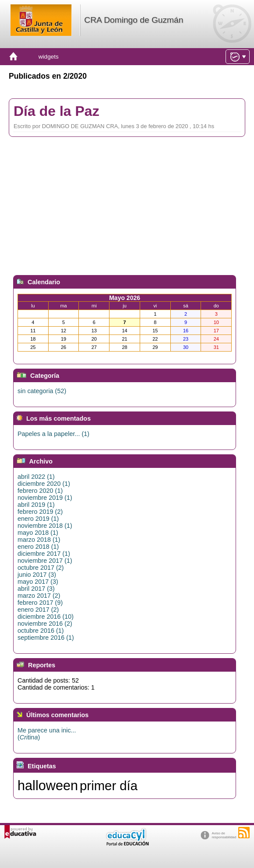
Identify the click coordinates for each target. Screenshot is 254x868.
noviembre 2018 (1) (45, 526)
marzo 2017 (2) (39, 596)
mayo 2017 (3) (38, 582)
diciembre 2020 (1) (44, 484)
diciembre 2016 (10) (46, 617)
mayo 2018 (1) (38, 533)
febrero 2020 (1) (40, 491)
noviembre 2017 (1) (45, 561)
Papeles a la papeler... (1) (53, 434)
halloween (48, 785)
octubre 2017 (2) (41, 568)
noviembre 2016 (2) (45, 624)
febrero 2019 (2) (40, 512)
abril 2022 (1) (36, 477)
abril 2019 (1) (36, 505)
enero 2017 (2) (38, 610)
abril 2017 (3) (36, 589)
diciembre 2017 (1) (44, 554)
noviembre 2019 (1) (45, 498)
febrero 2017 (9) (40, 603)
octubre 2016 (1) (41, 631)
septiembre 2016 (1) (46, 638)
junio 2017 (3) (37, 575)
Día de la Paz (56, 111)
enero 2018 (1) (38, 547)
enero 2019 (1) (38, 519)
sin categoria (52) (42, 391)
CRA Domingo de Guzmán (134, 20)
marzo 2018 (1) (39, 540)
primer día (109, 786)
